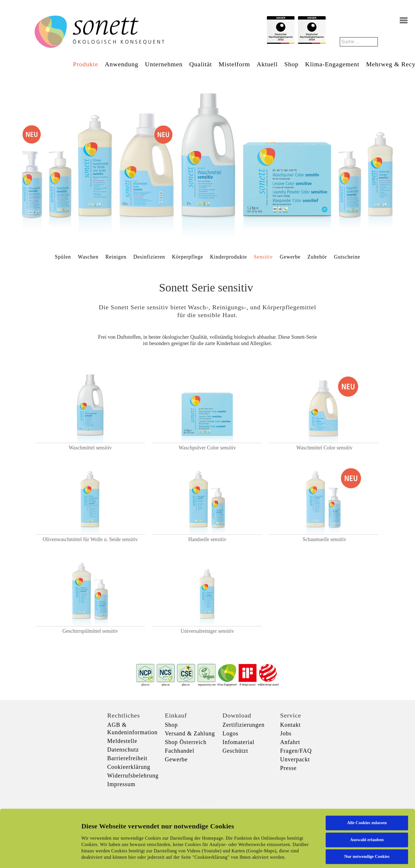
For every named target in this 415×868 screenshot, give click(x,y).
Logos (230, 733)
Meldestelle (122, 741)
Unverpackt (295, 759)
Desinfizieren (149, 257)
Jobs (286, 733)
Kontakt (290, 725)
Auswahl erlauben (367, 799)
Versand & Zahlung (190, 733)
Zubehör (317, 257)
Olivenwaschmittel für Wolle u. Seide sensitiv (90, 539)
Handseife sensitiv (207, 539)
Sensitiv (263, 257)
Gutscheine (347, 257)
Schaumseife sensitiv (324, 539)
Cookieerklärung (129, 767)
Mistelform (234, 64)
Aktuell (267, 64)
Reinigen (116, 257)
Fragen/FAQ (296, 751)
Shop (292, 64)
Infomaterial (238, 742)
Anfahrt (290, 742)
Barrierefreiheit (127, 758)
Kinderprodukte (229, 257)
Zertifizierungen (244, 725)
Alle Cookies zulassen (367, 782)
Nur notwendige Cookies (367, 816)
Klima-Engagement (332, 64)
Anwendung (121, 64)
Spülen (63, 257)
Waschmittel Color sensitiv (324, 448)
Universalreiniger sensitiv (207, 631)
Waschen (88, 257)
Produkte (85, 64)
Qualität (201, 64)
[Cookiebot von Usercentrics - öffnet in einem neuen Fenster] (37, 857)
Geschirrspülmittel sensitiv (90, 631)
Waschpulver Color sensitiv (207, 448)
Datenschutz (123, 750)
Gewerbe (290, 257)
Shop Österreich (186, 742)
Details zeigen (298, 857)
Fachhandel (180, 751)
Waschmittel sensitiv (90, 448)
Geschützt (235, 751)
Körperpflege (188, 257)
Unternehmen (164, 64)
